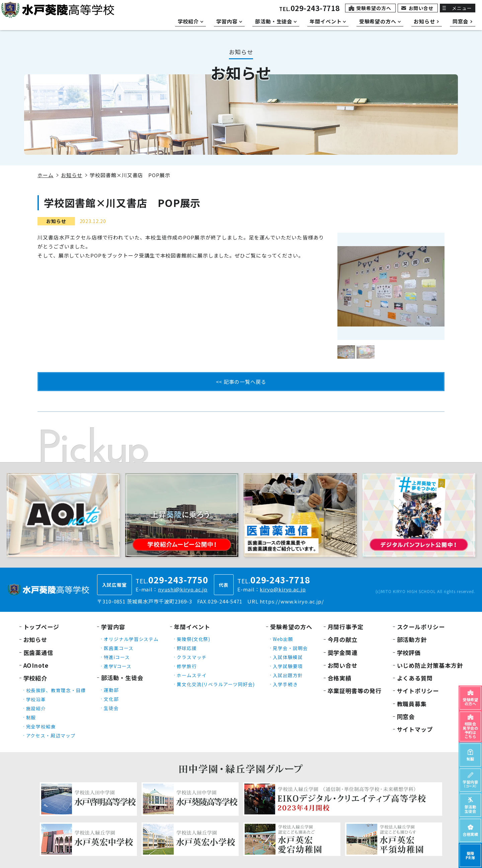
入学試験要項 (288, 666)
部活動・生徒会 (122, 678)
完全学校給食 (41, 726)
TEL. (309, 9)
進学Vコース (117, 666)
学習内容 (113, 627)
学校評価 (409, 653)
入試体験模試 (288, 657)
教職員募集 (412, 704)
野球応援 (187, 648)
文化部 (111, 699)
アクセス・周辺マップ (51, 735)
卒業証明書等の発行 (355, 691)
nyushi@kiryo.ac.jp (183, 589)
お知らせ (72, 175)
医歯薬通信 (38, 653)
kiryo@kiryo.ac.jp (283, 589)
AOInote (36, 665)
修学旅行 (187, 666)
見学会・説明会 (290, 648)
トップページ (41, 627)
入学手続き (285, 684)
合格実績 (340, 678)
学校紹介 (35, 678)
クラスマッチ (192, 657)
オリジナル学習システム (131, 639)
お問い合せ (421, 8)
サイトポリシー (418, 691)
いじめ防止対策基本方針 (430, 665)
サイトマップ (415, 729)
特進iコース (117, 657)
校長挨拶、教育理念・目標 (56, 690)
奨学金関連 (343, 653)
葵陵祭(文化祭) (193, 639)
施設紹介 (36, 708)
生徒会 (111, 708)
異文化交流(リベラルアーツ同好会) (216, 684)
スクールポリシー (421, 627)
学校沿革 (36, 699)
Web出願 (283, 639)
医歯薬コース (118, 648)
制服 (31, 717)
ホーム (46, 175)
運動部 (111, 690)
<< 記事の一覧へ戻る (241, 382)
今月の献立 (343, 639)
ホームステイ (192, 675)
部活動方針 (412, 639)
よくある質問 (415, 678)
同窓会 (406, 716)
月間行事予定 (346, 627)
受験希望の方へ (374, 8)
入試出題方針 (288, 675)
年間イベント (192, 627)
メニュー (462, 8)
